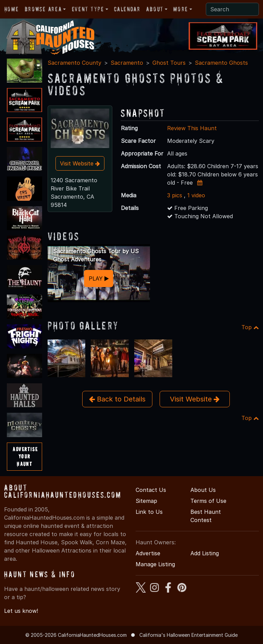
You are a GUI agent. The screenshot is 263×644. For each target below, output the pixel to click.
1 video (196, 195)
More (180, 9)
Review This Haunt (192, 128)
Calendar (127, 9)
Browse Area (43, 9)
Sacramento (127, 63)
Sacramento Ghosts (221, 63)
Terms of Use (208, 501)
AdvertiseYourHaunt (25, 456)
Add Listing (205, 553)
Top (250, 327)
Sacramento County (74, 63)
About (155, 9)
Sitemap (146, 501)
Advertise (148, 553)
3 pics (175, 195)
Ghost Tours (169, 63)
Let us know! (21, 611)
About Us (203, 490)
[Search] (232, 9)
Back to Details (117, 399)
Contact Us (151, 490)
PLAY (99, 278)
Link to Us (149, 512)
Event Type (88, 9)
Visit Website (80, 163)
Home (11, 9)
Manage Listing (155, 564)
